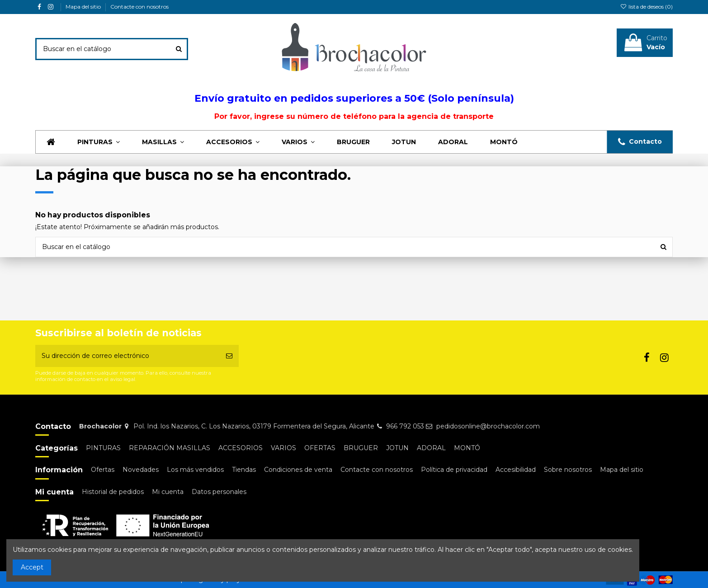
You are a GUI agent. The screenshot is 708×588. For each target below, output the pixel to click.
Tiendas (244, 470)
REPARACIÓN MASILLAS (170, 448)
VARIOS (283, 448)
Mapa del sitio (84, 7)
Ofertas (103, 470)
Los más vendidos (195, 470)
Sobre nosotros (568, 470)
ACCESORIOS (241, 448)
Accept (32, 567)
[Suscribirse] (229, 356)
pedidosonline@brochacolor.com (488, 426)
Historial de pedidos (113, 492)
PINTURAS (103, 448)
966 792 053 (405, 426)
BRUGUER (361, 448)
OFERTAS (320, 448)
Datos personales (219, 492)
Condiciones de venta (298, 470)
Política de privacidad (454, 470)
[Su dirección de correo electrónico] (127, 356)
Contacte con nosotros (139, 7)
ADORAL (431, 448)
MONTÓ (467, 448)
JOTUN (397, 448)
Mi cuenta (168, 492)
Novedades (141, 470)
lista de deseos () (647, 7)
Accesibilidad (516, 470)
